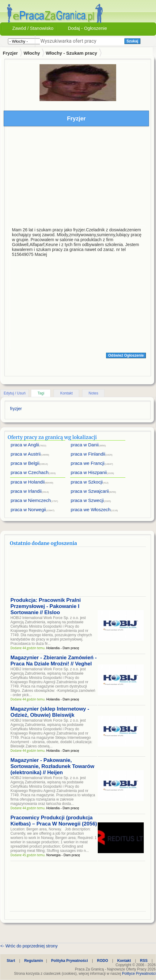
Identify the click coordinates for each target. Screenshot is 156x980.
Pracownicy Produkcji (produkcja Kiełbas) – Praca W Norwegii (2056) (54, 821)
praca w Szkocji (87, 482)
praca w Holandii (28, 482)
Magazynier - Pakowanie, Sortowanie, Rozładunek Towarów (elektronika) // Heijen (52, 766)
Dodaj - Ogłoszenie (87, 28)
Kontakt (66, 393)
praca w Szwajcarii (90, 491)
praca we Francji (88, 463)
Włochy (32, 53)
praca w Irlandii (26, 491)
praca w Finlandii (88, 454)
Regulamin (34, 961)
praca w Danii (85, 445)
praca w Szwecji (87, 500)
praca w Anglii (25, 445)
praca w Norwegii (28, 510)
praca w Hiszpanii (89, 472)
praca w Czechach (30, 472)
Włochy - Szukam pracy (71, 53)
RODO (103, 961)
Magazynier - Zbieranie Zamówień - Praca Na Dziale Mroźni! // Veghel (54, 661)
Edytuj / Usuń (15, 393)
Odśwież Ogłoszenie (126, 355)
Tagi (41, 393)
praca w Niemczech (31, 500)
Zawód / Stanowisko (33, 28)
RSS (144, 961)
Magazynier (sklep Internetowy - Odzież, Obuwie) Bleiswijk (50, 712)
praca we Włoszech (91, 510)
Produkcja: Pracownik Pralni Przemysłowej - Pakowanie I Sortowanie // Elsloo (46, 606)
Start (11, 961)
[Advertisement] (78, 177)
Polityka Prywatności (70, 961)
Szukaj (132, 41)
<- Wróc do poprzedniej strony (29, 946)
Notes (93, 393)
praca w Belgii (25, 463)
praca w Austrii (26, 454)
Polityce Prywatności (139, 974)
